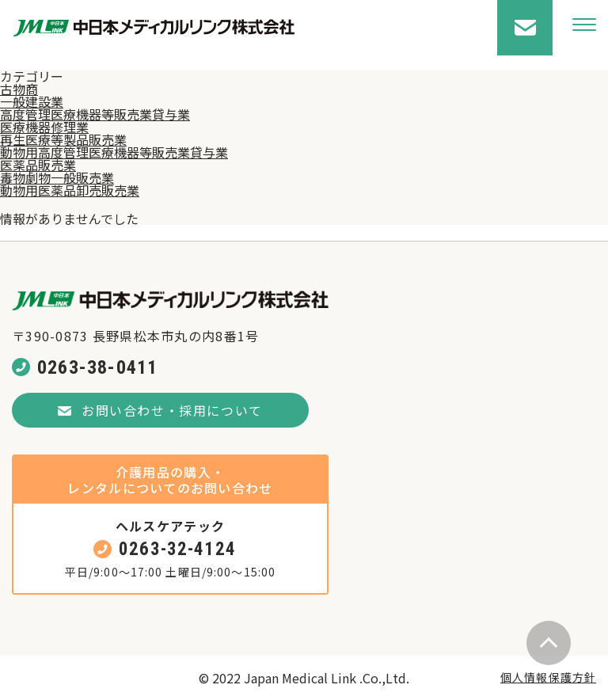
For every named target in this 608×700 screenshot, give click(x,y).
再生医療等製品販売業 (63, 139)
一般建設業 (32, 101)
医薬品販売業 (38, 165)
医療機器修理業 (44, 127)
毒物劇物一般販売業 (57, 177)
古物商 (19, 89)
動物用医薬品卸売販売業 (70, 190)
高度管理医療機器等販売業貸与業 (95, 114)
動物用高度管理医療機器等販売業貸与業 (114, 152)
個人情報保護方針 (548, 677)
